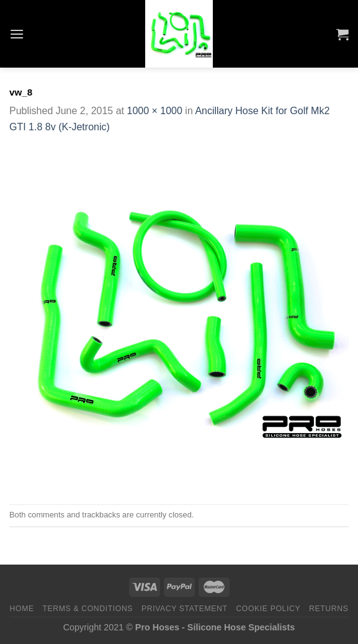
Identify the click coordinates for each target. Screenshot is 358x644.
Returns (329, 609)
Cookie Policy (268, 609)
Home (22, 609)
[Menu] (17, 34)
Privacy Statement (185, 609)
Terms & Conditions (88, 609)
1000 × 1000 (154, 111)
